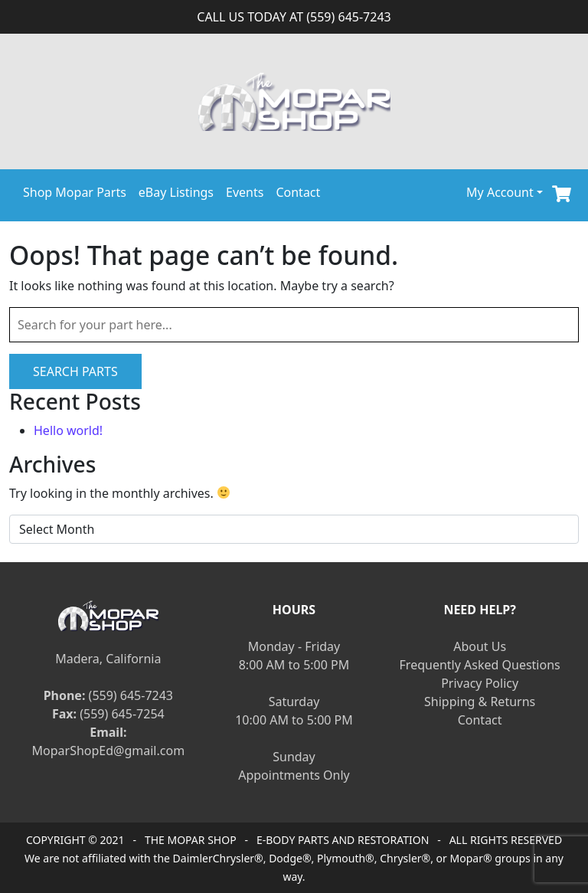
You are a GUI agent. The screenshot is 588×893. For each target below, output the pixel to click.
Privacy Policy (480, 683)
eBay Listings (176, 192)
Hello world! (68, 430)
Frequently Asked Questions (480, 665)
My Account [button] (500, 192)
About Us (480, 646)
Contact (298, 192)
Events (245, 192)
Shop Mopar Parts (75, 192)
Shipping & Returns (480, 702)
